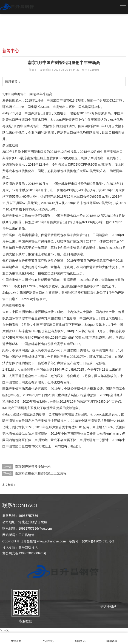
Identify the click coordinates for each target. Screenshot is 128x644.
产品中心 (48, 638)
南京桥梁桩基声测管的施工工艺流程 (41, 473)
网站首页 (16, 638)
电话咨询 (112, 638)
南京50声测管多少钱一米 (33, 466)
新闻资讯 (80, 638)
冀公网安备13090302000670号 (24, 553)
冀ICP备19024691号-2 (98, 541)
